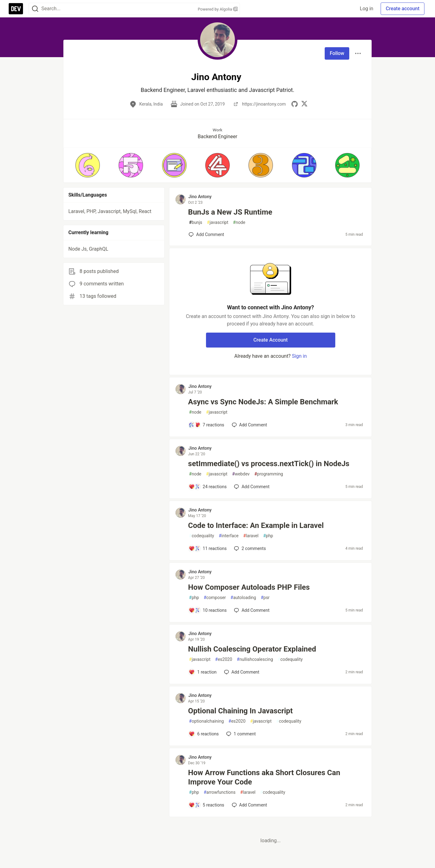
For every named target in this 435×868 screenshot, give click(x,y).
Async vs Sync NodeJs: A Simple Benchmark (263, 402)
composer (215, 598)
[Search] (35, 9)
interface (229, 536)
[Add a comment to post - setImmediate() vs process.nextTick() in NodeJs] (208, 487)
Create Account (270, 340)
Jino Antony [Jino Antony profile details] (200, 197)
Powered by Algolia (217, 9)
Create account (403, 9)
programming (269, 474)
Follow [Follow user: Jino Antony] (337, 53)
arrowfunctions (220, 792)
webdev (241, 474)
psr (265, 598)
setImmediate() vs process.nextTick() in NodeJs (269, 464)
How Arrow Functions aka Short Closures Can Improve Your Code (264, 777)
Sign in (299, 356)
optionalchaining (206, 721)
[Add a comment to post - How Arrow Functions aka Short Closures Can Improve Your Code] (206, 805)
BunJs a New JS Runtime (230, 212)
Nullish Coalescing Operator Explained (252, 649)
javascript (218, 223)
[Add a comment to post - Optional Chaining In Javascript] (204, 734)
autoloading (243, 598)
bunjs (196, 223)
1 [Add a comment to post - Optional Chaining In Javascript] (240, 734)
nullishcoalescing (255, 659)
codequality (201, 536)
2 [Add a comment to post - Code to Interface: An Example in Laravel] (249, 548)
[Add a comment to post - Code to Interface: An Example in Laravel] (208, 548)
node (239, 223)
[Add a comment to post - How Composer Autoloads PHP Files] (208, 610)
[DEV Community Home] (16, 9)
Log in (366, 9)
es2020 (224, 659)
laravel (251, 536)
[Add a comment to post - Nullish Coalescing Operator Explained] (203, 672)
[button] (87, 165)
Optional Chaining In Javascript (240, 711)
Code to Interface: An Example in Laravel (256, 525)
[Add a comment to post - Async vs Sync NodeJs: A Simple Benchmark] (206, 425)
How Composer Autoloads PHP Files (249, 587)
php (268, 536)
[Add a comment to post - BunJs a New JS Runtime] (206, 234)
